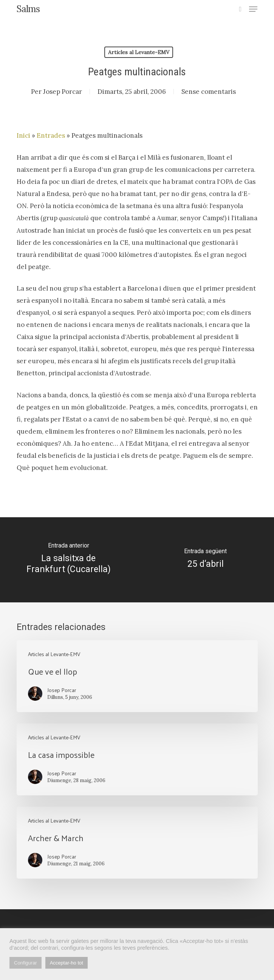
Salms (28, 9)
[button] (253, 9)
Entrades (51, 135)
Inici (23, 135)
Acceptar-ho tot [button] (67, 963)
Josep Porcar (63, 92)
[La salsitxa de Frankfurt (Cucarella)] (69, 560)
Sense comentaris (209, 92)
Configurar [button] (26, 963)
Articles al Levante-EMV (139, 52)
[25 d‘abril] (206, 560)
